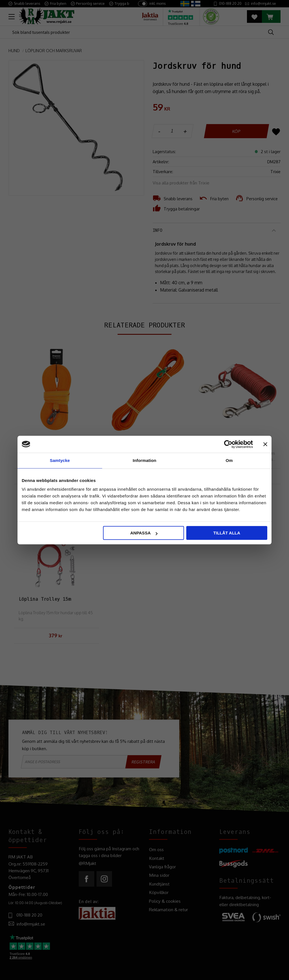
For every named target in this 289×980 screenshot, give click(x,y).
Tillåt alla (227, 533)
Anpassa (144, 533)
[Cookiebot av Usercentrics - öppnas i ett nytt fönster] (228, 444)
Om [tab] (229, 460)
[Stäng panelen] (265, 444)
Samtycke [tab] (60, 460)
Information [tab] (144, 460)
